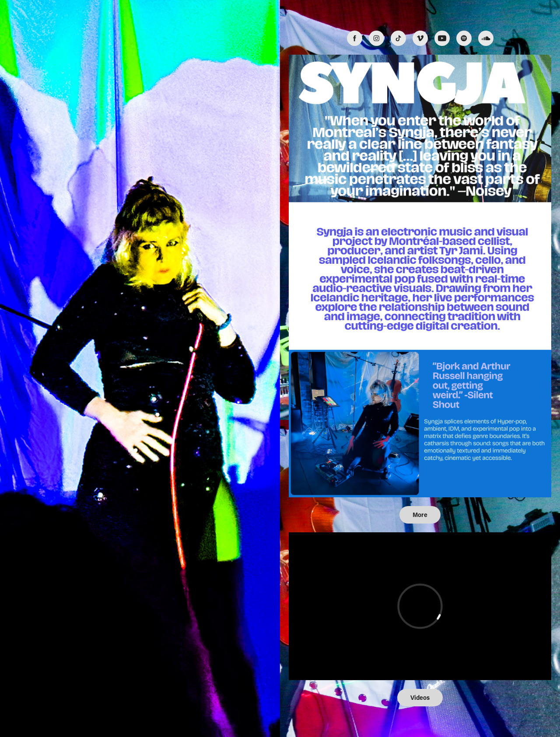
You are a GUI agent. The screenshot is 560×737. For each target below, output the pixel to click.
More (420, 515)
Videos (420, 697)
